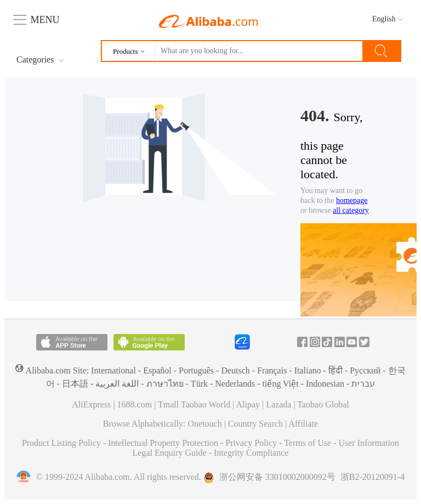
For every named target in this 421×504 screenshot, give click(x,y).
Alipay (248, 404)
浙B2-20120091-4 (372, 477)
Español (157, 370)
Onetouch (205, 424)
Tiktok (327, 342)
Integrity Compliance (251, 453)
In (340, 342)
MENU (36, 18)
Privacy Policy (252, 443)
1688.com (135, 404)
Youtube (352, 342)
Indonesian (325, 384)
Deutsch (235, 370)
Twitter (364, 342)
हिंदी (335, 370)
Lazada (278, 404)
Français (272, 370)
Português (196, 370)
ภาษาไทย (165, 384)
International (113, 370)
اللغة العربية (117, 384)
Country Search (255, 424)
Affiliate (303, 424)
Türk (199, 384)
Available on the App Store (72, 342)
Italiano (308, 370)
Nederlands (235, 384)
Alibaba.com (208, 21)
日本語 (75, 384)
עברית (363, 384)
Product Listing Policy (62, 443)
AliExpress (91, 404)
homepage (352, 200)
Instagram (315, 342)
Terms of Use (309, 443)
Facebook (302, 342)
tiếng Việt (280, 384)
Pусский (365, 370)
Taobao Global (323, 404)
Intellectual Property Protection (164, 443)
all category (351, 210)
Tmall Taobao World (194, 404)
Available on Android (149, 342)
